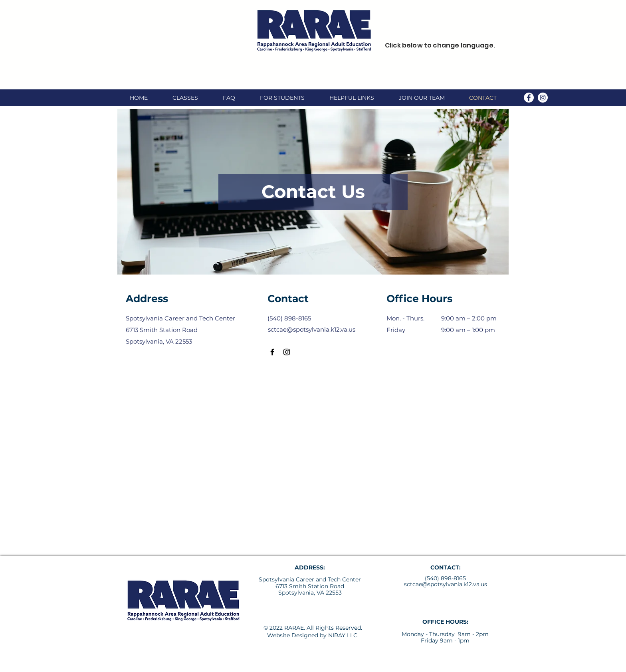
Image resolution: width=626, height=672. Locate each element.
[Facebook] (529, 98)
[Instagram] (543, 98)
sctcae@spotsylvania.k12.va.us (446, 584)
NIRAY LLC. (343, 635)
